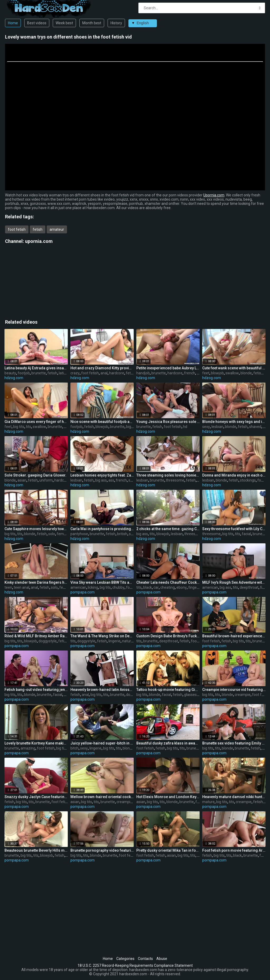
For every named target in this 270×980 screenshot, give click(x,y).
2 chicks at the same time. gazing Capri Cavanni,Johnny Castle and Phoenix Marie (168, 529)
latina (63, 373)
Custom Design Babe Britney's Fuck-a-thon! (168, 636)
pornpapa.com (83, 592)
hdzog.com (14, 378)
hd (185, 427)
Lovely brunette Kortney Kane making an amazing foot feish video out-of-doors (36, 743)
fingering (196, 587)
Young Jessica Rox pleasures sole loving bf (168, 422)
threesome (175, 480)
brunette (39, 373)
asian (22, 480)
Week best (64, 23)
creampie (243, 695)
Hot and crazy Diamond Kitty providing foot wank (102, 368)
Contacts (145, 959)
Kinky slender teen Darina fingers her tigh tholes (36, 582)
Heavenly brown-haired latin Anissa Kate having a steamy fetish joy (102, 690)
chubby (118, 587)
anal (104, 373)
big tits (19, 427)
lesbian (217, 427)
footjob (24, 373)
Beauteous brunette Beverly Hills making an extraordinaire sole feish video (36, 850)
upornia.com (39, 241)
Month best (92, 23)
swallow (232, 373)
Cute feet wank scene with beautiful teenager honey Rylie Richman (234, 368)
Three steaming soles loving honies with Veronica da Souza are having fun (168, 475)
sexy (206, 427)
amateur (57, 229)
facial (246, 534)
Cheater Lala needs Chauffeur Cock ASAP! (168, 582)
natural (128, 641)
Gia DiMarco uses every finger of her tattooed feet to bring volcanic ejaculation (36, 422)
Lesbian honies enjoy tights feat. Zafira (102, 475)
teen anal (21, 587)
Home (13, 23)
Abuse (162, 959)
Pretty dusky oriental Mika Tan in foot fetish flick (168, 850)
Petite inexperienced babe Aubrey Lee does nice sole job (168, 368)
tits (28, 427)
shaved (255, 427)
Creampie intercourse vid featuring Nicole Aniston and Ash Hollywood (234, 690)
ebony (182, 587)
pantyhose (79, 534)
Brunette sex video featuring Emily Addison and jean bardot (234, 743)
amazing (28, 748)
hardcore (117, 373)
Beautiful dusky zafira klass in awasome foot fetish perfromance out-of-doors (168, 743)
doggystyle (48, 641)
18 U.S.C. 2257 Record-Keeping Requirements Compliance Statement (135, 965)
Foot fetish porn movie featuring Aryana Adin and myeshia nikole (234, 850)
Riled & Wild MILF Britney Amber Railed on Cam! (36, 636)
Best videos (37, 23)
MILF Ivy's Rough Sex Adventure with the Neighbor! (234, 582)
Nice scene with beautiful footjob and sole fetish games (102, 422)
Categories (125, 959)
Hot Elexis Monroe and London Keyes (168, 797)
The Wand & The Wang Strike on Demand (102, 636)
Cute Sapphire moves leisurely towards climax (36, 529)
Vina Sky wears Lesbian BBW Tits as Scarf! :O (102, 582)
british (122, 534)
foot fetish (17, 229)
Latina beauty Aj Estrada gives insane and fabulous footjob (36, 368)
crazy (75, 373)
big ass (132, 427)
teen (8, 587)
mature (208, 802)
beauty (10, 373)
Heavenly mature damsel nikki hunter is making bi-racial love (234, 797)
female (63, 534)
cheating (168, 587)
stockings (248, 480)
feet (206, 373)
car (156, 587)
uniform (46, 480)
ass (111, 480)
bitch (74, 748)
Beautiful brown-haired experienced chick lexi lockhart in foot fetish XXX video (234, 636)
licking (93, 587)
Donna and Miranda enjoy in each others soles (234, 475)
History (116, 23)
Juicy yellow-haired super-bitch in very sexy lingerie (102, 743)
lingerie (114, 641)
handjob (143, 373)
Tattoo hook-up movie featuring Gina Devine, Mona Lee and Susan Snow (168, 690)
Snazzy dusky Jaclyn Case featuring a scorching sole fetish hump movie (36, 797)
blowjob (217, 373)
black (148, 587)
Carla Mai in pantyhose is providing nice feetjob (102, 529)
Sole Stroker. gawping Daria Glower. (35, 475)
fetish (38, 229)
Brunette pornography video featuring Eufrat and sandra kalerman (102, 850)
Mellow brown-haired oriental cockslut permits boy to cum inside (102, 797)
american (78, 587)
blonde (246, 373)
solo (52, 534)
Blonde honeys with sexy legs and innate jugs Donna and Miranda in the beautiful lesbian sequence (234, 422)
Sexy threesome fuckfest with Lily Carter (234, 529)
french (190, 373)
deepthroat (249, 587)
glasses (190, 695)
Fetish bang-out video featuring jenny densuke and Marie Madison (36, 690)
